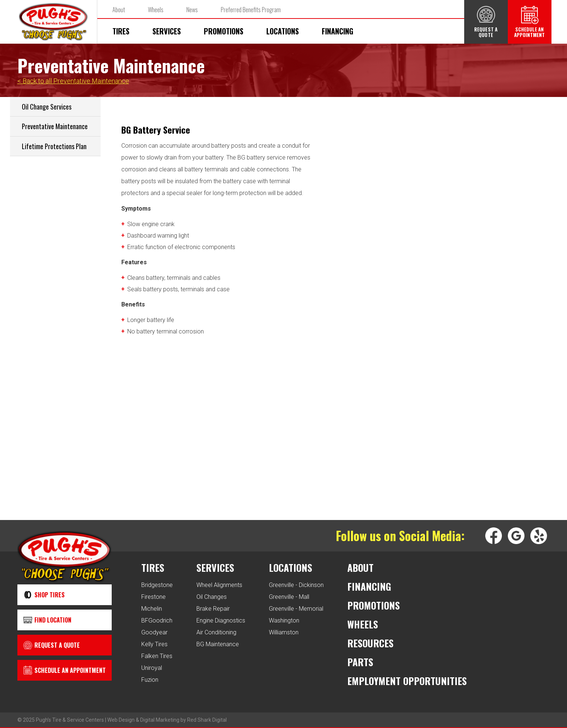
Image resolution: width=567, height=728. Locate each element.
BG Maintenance (218, 644)
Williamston (284, 632)
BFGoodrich (157, 620)
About (119, 10)
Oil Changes (212, 597)
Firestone (153, 597)
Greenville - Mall (289, 597)
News (192, 10)
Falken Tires (157, 656)
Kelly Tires (154, 644)
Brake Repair (213, 609)
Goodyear (154, 632)
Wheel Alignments (219, 585)
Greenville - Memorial (296, 609)
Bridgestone (157, 585)
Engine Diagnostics (221, 620)
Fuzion (150, 680)
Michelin (152, 609)
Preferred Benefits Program (251, 10)
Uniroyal (152, 668)
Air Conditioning (216, 632)
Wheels (156, 10)
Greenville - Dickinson (296, 585)
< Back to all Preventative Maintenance (73, 81)
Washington (284, 620)
